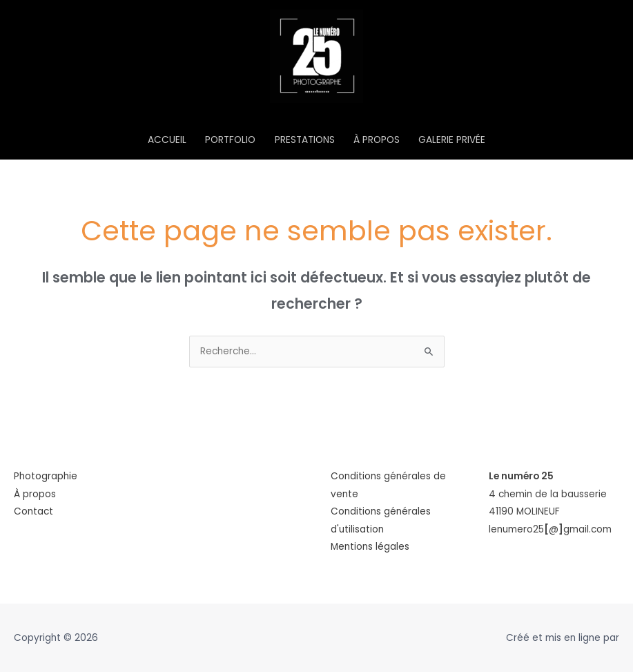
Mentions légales (370, 547)
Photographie (46, 476)
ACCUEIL (167, 140)
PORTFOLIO (230, 140)
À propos (35, 494)
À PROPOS (377, 140)
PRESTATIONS (305, 140)
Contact (33, 511)
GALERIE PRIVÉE (452, 140)
